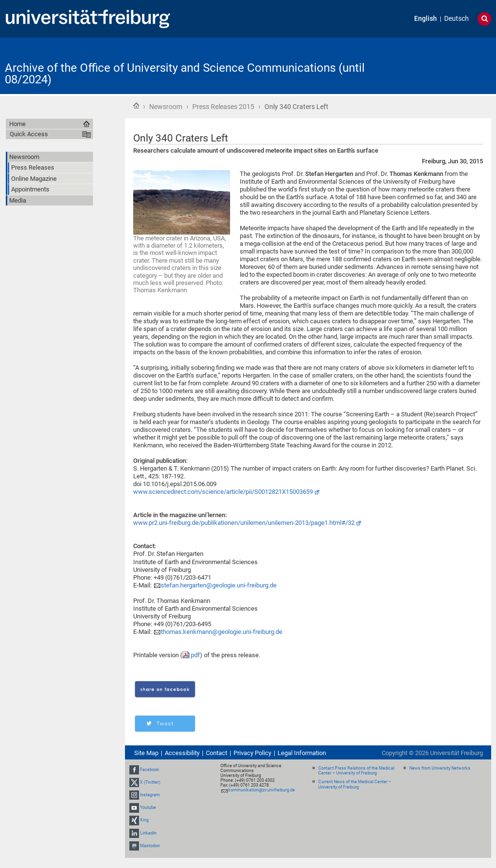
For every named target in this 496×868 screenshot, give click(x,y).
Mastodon (150, 846)
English (426, 19)
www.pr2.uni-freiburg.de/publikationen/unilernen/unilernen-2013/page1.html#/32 (244, 523)
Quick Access (29, 134)
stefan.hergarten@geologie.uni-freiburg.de (219, 585)
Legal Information (302, 753)
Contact (217, 753)
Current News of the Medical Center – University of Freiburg (355, 784)
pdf (195, 655)
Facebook (150, 770)
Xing (144, 820)
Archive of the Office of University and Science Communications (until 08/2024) (185, 74)
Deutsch (457, 19)
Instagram (150, 795)
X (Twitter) (150, 782)
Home (136, 106)
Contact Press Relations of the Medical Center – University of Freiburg (356, 771)
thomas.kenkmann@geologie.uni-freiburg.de (222, 632)
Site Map (146, 753)
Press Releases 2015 (223, 107)
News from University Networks (440, 768)
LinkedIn (148, 833)
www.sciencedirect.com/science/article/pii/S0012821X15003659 (223, 492)
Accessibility (182, 753)
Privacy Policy (252, 753)
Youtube (148, 807)
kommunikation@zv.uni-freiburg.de (262, 790)
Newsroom (166, 107)
